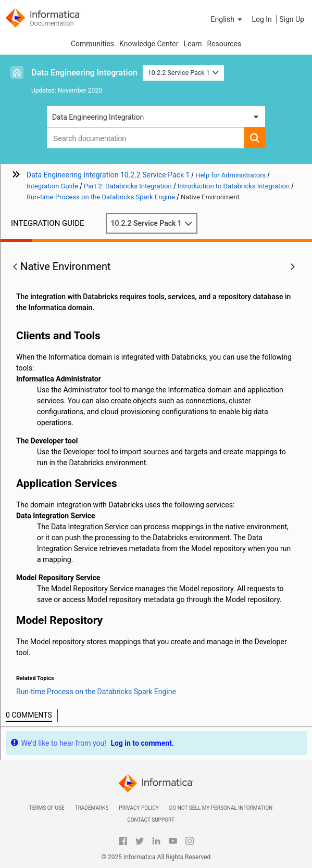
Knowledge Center (149, 44)
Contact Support (151, 820)
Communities (92, 44)
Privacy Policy (139, 808)
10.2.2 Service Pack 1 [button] (184, 73)
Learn (192, 44)
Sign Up (292, 19)
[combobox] (146, 138)
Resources (224, 44)
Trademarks (92, 808)
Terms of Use (47, 808)
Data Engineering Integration (84, 73)
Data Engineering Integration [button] (98, 117)
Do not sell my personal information (221, 808)
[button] (228, 19)
